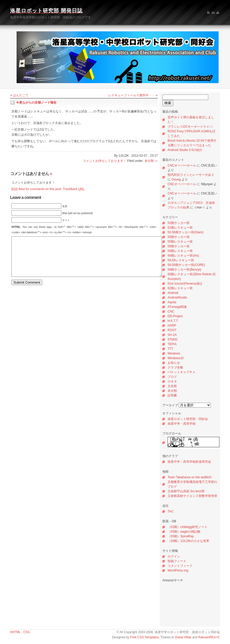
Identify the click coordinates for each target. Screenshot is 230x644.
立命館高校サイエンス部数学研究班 (192, 496)
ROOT (172, 330)
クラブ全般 (175, 367)
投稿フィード (177, 561)
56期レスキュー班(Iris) (183, 256)
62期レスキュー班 (180, 288)
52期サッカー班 (179, 223)
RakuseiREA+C (209, 637)
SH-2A (172, 335)
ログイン (174, 556)
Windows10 (176, 358)
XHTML (15, 632)
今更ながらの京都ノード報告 (36, 103)
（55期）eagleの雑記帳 (184, 532)
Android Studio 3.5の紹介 (185, 150)
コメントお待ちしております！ (105, 161)
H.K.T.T (173, 321)
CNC (171, 312)
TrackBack (74, 189)
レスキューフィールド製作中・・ (132, 95)
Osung (176, 179)
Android (173, 293)
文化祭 (172, 386)
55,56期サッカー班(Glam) (186, 232)
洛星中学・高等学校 (182, 424)
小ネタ (172, 381)
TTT (170, 349)
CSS (27, 632)
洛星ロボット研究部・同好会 (188, 419)
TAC (171, 511)
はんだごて (21, 95)
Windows (174, 353)
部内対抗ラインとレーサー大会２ (191, 175)
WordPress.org (178, 570)
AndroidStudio (177, 298)
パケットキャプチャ (182, 372)
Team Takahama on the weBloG (190, 477)
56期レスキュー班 (180, 251)
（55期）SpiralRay (181, 536)
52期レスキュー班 (180, 228)
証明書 (172, 395)
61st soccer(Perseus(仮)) (185, 284)
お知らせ (174, 363)
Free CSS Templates (144, 637)
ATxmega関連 (177, 307)
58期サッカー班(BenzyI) (184, 270)
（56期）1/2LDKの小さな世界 (188, 541)
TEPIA (172, 344)
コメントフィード (180, 566)
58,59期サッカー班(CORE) (186, 265)
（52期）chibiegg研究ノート (188, 527)
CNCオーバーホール (182, 165)
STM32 (173, 339)
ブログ (172, 377)
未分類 (172, 391)
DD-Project (175, 316)
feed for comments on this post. (37, 189)
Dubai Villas (183, 637)
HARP (172, 325)
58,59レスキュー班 (181, 260)
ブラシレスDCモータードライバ (190, 127)
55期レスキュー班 (180, 242)
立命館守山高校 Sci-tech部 (186, 491)
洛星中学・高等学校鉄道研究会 (189, 462)
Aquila (172, 302)
